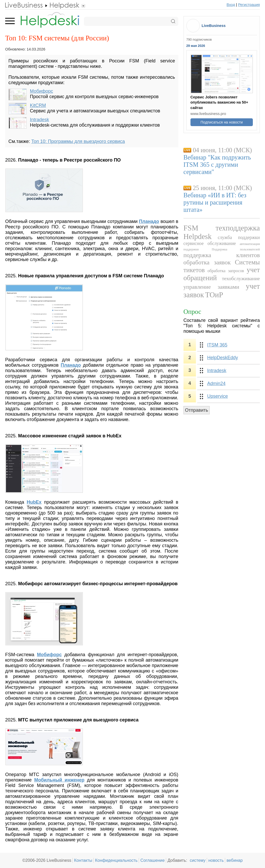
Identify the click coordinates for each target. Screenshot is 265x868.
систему (198, 860)
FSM (191, 228)
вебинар (235, 860)
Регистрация (249, 5)
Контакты (83, 860)
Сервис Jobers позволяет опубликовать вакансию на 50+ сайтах (219, 102)
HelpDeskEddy (222, 358)
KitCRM (38, 105)
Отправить (197, 410)
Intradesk (40, 120)
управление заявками (211, 287)
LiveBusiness (214, 26)
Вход (231, 5)
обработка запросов (226, 271)
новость (216, 860)
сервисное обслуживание (210, 243)
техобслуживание (241, 278)
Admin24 (216, 384)
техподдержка (238, 228)
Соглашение (152, 860)
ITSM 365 (217, 345)
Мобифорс (42, 91)
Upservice (217, 396)
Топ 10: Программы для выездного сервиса (78, 141)
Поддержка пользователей (236, 249)
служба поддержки (239, 237)
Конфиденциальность (116, 860)
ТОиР (214, 295)
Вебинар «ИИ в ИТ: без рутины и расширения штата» (215, 202)
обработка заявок (207, 262)
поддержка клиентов (222, 255)
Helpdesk (198, 236)
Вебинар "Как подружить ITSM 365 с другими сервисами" (217, 165)
